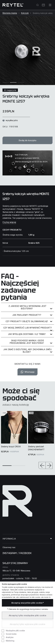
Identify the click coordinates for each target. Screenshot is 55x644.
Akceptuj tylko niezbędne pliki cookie (27, 615)
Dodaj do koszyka (27, 140)
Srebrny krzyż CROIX (11, 447)
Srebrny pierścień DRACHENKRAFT (36, 448)
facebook (25, 553)
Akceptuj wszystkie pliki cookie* (27, 603)
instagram (10, 553)
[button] (42, 466)
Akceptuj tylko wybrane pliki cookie (27, 624)
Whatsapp (28, 372)
